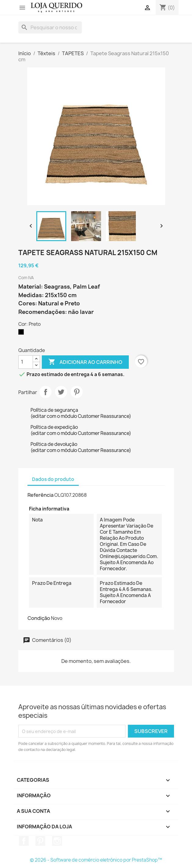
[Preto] (22, 333)
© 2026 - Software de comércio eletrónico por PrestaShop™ (96, 860)
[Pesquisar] (50, 27)
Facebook (24, 841)
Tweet (61, 392)
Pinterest (77, 392)
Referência (40, 495)
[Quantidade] (26, 362)
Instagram (57, 841)
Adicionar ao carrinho (85, 362)
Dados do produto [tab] (53, 479)
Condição (39, 618)
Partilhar (45, 392)
